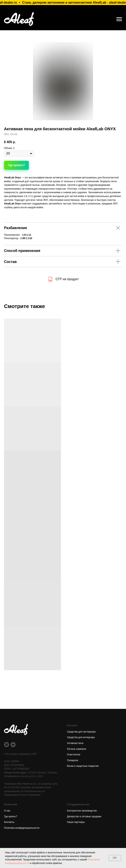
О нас (7, 811)
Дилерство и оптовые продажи (84, 816)
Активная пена (75, 743)
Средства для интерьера (81, 737)
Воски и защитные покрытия (83, 766)
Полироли (73, 760)
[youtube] (13, 745)
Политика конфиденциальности (22, 828)
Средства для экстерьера (81, 732)
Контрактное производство (82, 811)
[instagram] (6, 745)
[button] (16, 165)
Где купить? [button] (11, 816)
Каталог (72, 726)
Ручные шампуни (77, 749)
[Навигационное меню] (119, 19)
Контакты (9, 822)
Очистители (74, 755)
